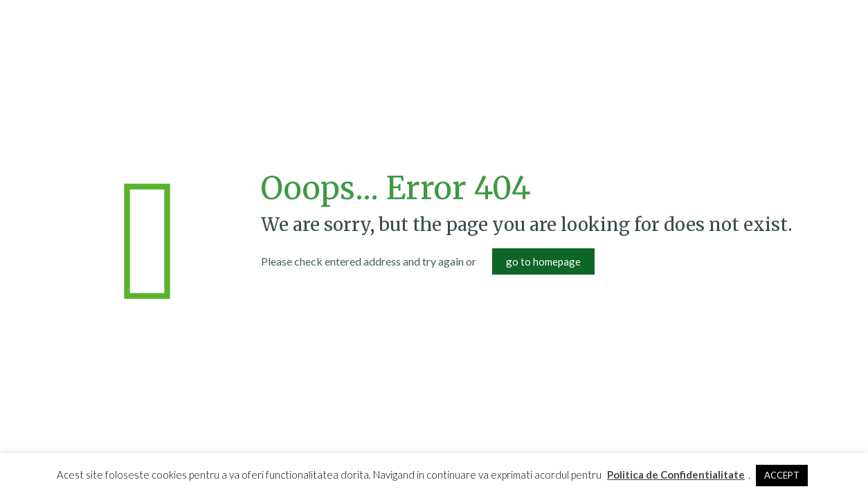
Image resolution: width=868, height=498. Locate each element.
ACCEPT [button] (782, 475)
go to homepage (543, 261)
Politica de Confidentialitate (676, 474)
